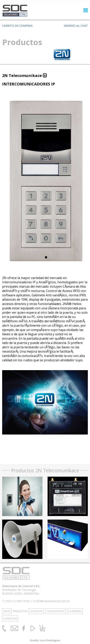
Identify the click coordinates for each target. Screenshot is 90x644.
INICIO (7, 611)
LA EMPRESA (75, 611)
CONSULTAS (10, 619)
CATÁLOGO (36, 611)
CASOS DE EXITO (56, 611)
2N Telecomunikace (22, 76)
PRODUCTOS (20, 611)
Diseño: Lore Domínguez (45, 640)
